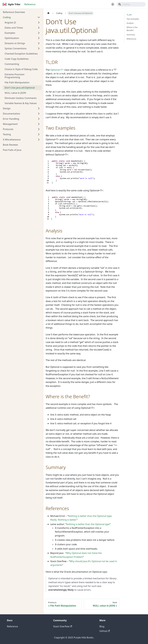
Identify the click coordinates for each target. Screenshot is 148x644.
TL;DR (129, 15)
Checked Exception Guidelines (21, 54)
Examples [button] (10, 33)
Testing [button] (7, 134)
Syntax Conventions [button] (16, 48)
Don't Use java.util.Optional (20, 88)
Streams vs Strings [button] (15, 43)
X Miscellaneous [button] (12, 140)
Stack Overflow (63, 626)
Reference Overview (14, 12)
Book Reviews (10, 145)
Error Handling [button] (11, 119)
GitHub (105, 631)
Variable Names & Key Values (21, 103)
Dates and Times (14, 28)
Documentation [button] (11, 114)
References (131, 39)
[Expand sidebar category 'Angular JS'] (39, 22)
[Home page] (48, 13)
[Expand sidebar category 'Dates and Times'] (39, 28)
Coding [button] (7, 17)
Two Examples (133, 19)
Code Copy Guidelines (17, 59)
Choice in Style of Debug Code (21, 69)
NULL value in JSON (15, 93)
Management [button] (10, 124)
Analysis (130, 23)
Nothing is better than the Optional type (88, 524)
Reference (30, 4)
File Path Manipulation (17, 82)
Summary (131, 35)
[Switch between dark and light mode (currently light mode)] (113, 4)
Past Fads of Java (12, 150)
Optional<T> (57, 70)
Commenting (12, 64)
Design (7, 108)
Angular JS (10, 22)
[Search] (131, 4)
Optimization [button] (12, 38)
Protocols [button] (8, 129)
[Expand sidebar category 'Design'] (39, 108)
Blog (102, 626)
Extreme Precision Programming (15, 76)
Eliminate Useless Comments (21, 98)
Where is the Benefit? (132, 29)
